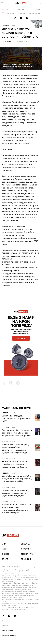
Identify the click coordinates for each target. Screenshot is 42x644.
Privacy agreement (9, 631)
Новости (5, 25)
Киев (4, 549)
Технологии (27, 554)
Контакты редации (9, 636)
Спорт (5, 559)
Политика (26, 549)
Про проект (6, 621)
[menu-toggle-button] (2, 3)
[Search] (40, 3)
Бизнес (5, 554)
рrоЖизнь (26, 559)
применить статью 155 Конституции (20, 280)
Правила (5, 626)
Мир (13, 25)
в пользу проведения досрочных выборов (18, 263)
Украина (25, 544)
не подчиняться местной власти (18, 274)
